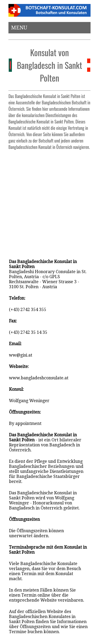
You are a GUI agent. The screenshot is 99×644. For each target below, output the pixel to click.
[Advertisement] (49, 202)
